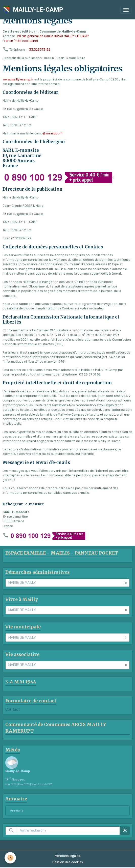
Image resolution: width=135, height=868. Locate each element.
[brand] (34, 10)
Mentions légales (67, 856)
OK (125, 831)
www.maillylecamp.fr (18, 79)
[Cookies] (10, 858)
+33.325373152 (39, 50)
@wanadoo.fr (53, 133)
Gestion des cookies (68, 862)
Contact (13, 709)
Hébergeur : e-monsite (23, 504)
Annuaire (17, 811)
